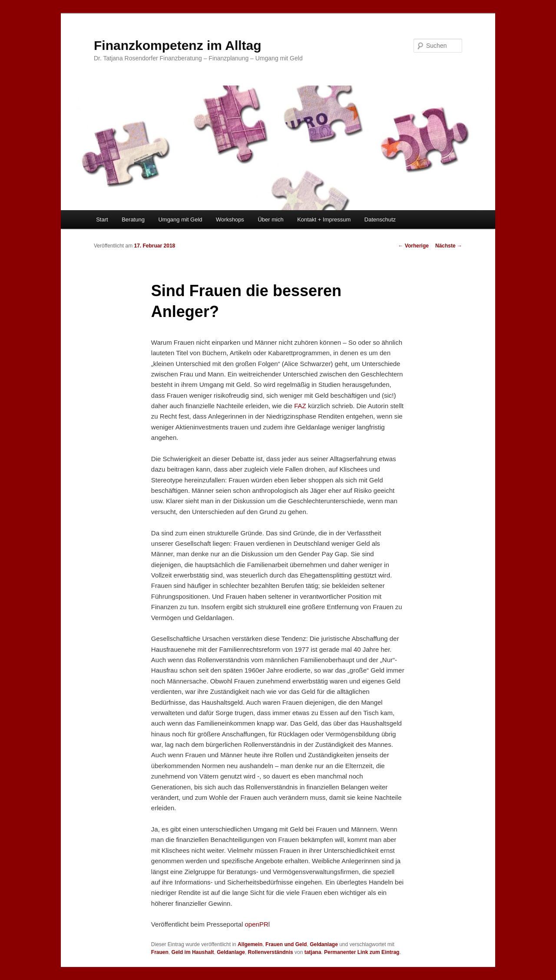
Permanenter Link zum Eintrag (362, 952)
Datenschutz (380, 219)
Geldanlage (324, 944)
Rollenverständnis (271, 952)
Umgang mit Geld (180, 219)
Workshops (230, 219)
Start (102, 219)
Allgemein (250, 944)
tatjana (313, 952)
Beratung (133, 219)
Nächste (449, 246)
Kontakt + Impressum (324, 219)
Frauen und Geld (286, 944)
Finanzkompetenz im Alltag (178, 45)
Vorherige (414, 246)
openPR (257, 924)
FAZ (300, 406)
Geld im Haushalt (193, 952)
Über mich (270, 219)
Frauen (160, 952)
